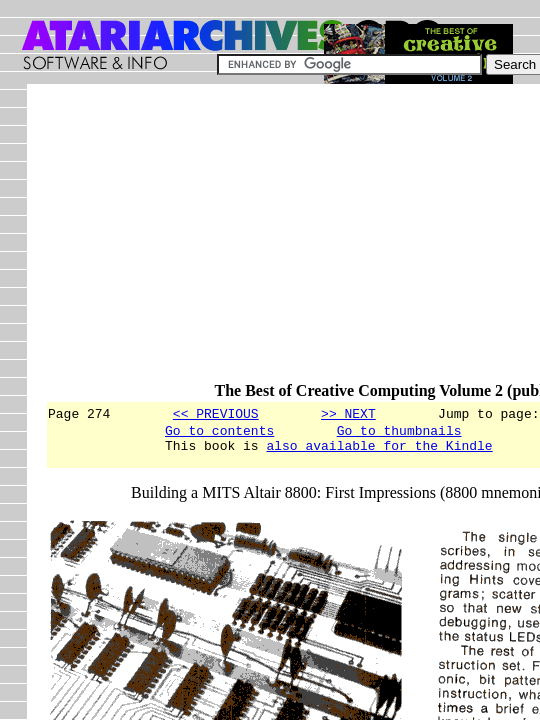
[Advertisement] (292, 242)
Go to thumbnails (399, 433)
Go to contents (219, 433)
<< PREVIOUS (216, 413)
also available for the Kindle (379, 451)
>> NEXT (348, 413)
